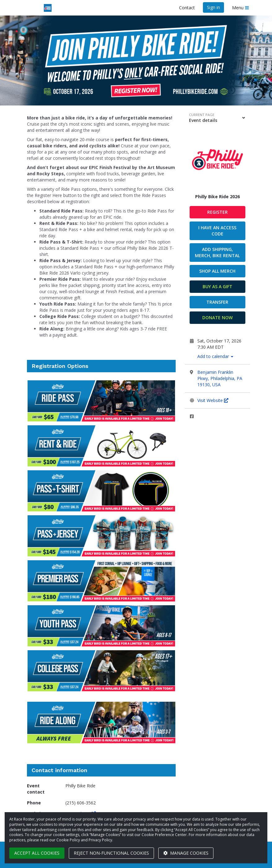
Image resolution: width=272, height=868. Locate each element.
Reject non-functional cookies (111, 853)
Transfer (217, 302)
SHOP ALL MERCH (217, 271)
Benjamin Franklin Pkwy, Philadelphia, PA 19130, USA (220, 378)
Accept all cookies (37, 853)
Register (217, 212)
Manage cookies (186, 853)
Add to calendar (215, 356)
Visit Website (213, 400)
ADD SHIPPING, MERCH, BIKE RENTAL (217, 252)
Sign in (213, 7)
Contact (187, 8)
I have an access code (217, 231)
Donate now (217, 318)
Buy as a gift (217, 286)
